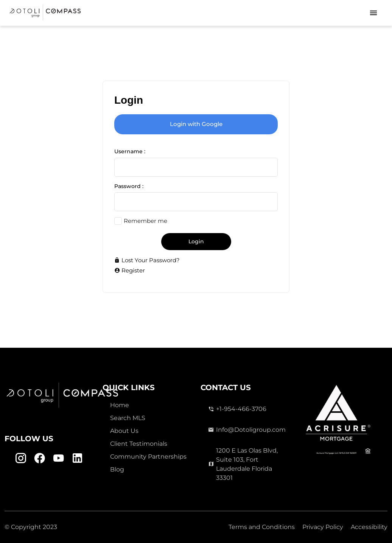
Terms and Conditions (262, 527)
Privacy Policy (323, 527)
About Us (124, 431)
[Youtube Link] (58, 458)
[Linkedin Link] (77, 458)
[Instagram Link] (21, 458)
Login (196, 241)
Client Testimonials (139, 444)
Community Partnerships (148, 457)
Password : (129, 186)
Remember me (145, 221)
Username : (130, 151)
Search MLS (128, 418)
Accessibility (369, 527)
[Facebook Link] (40, 458)
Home (120, 405)
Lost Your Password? (147, 260)
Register (130, 270)
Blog (117, 469)
